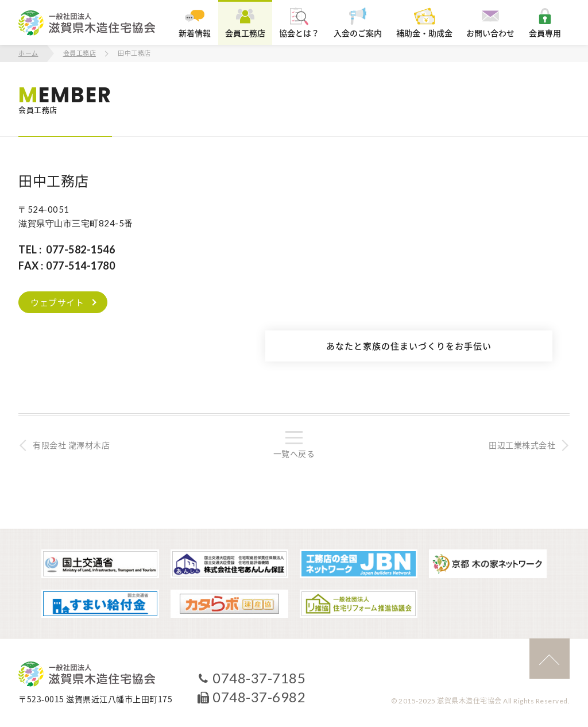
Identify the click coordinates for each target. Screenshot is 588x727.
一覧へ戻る (294, 453)
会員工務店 (80, 53)
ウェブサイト (57, 302)
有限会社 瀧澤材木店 (71, 445)
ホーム (28, 53)
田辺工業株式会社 (522, 445)
